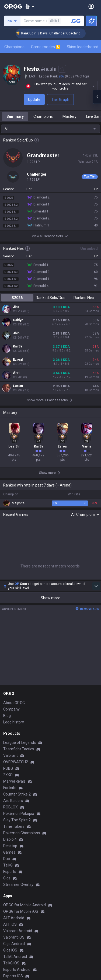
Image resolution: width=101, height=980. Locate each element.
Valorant (11, 755)
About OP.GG (14, 703)
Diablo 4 (10, 839)
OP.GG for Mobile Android (25, 905)
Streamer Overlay (18, 885)
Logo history (14, 722)
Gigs (7, 878)
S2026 (17, 298)
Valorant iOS (14, 937)
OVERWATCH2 (16, 762)
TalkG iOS (11, 963)
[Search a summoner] (76, 21)
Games (9, 852)
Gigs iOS (10, 950)
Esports (10, 872)
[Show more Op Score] (96, 586)
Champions (14, 47)
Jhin (16, 333)
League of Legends (20, 743)
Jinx (16, 307)
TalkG (8, 865)
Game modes (46, 47)
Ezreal (18, 360)
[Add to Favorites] (62, 69)
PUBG (8, 768)
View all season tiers (51, 236)
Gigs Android (14, 944)
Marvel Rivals (14, 781)
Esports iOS (13, 976)
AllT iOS (10, 924)
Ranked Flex (84, 298)
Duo (7, 859)
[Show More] (30, 6)
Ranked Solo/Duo (51, 298)
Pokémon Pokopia (19, 814)
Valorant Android (18, 931)
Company (11, 709)
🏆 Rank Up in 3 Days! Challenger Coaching (56, 33)
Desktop (10, 846)
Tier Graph (60, 100)
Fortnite (10, 788)
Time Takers (14, 826)
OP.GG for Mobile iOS (21, 911)
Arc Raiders (13, 801)
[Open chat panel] (97, 97)
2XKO (8, 775)
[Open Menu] (91, 6)
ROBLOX (11, 807)
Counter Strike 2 (17, 794)
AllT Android (14, 918)
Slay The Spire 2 (17, 820)
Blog (7, 716)
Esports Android (17, 970)
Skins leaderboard (83, 47)
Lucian (18, 386)
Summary (15, 116)
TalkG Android (15, 957)
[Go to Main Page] (13, 6)
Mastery (69, 116)
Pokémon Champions (22, 833)
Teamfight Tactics (19, 749)
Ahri (16, 373)
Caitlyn (18, 320)
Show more (50, 598)
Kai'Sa (18, 346)
